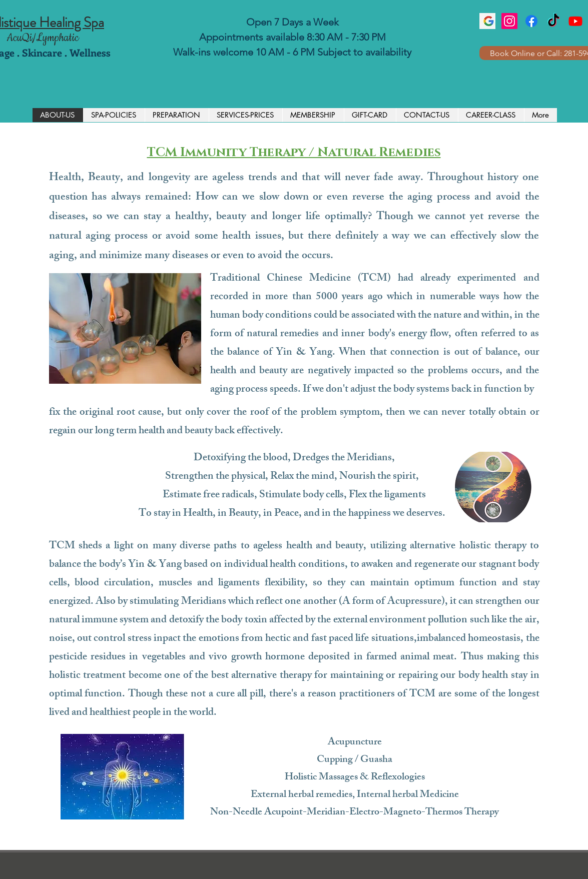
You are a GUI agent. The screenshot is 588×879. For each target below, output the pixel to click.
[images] (487, 21)
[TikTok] (553, 21)
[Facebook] (531, 21)
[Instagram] (509, 21)
